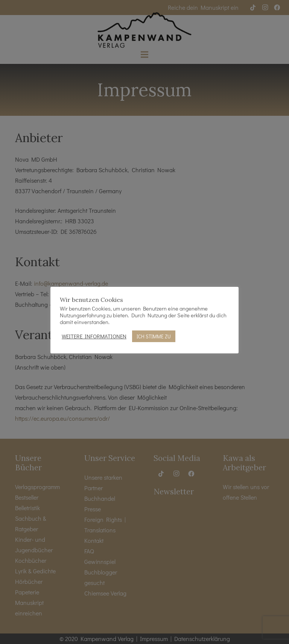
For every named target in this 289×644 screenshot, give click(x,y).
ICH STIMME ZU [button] (154, 336)
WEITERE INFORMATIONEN (94, 336)
